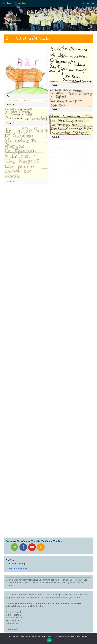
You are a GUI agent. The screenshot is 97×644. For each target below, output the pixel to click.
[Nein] (94, 639)
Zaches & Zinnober (14, 3)
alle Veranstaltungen (18, 568)
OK (49, 640)
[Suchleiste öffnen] (88, 3)
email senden (12, 629)
